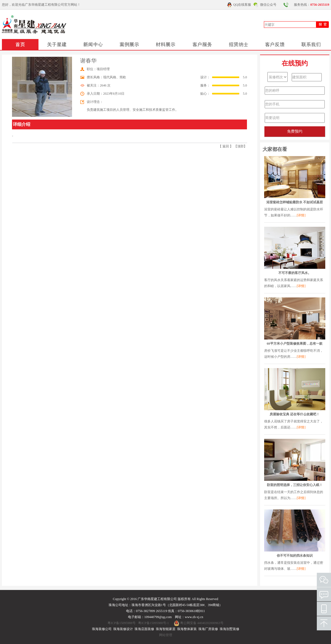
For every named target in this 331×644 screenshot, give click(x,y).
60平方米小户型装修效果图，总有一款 (295, 344)
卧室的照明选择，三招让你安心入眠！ (295, 485)
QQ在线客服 (242, 5)
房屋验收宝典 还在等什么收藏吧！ (295, 414)
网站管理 (166, 635)
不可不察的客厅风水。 (295, 273)
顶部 (240, 146)
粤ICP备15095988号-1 (153, 623)
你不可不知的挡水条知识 (295, 556)
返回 (226, 146)
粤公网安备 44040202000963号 (202, 623)
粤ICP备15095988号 (122, 623)
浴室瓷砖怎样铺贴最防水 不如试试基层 (295, 202)
